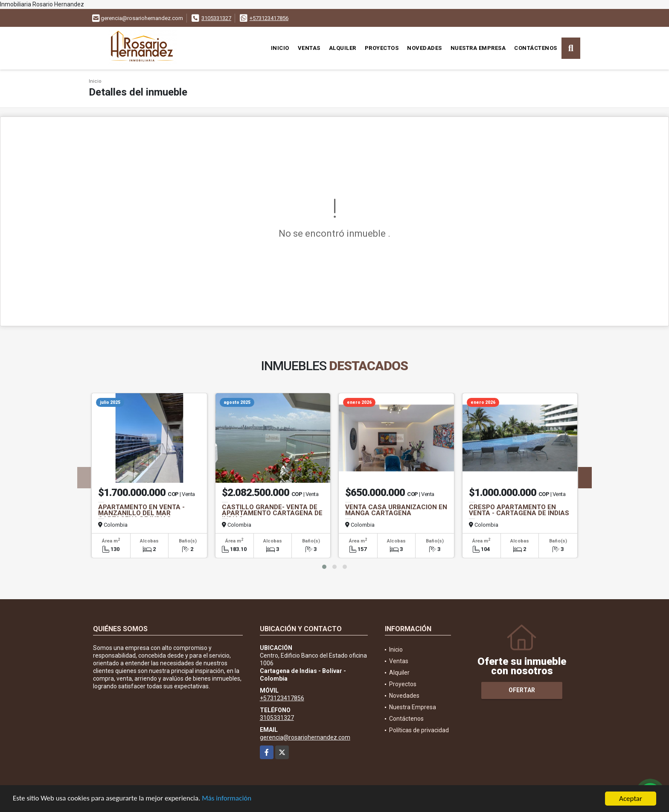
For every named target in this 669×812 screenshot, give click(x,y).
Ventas (309, 48)
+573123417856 (269, 18)
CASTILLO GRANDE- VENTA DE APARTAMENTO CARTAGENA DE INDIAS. (272, 513)
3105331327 (216, 18)
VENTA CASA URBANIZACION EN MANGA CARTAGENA (396, 510)
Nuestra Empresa (478, 48)
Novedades (425, 48)
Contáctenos (536, 48)
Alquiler (343, 48)
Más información (227, 799)
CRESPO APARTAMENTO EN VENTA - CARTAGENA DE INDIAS (519, 510)
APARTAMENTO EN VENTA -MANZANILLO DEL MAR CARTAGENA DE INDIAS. (141, 513)
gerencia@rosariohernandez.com (305, 737)
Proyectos (382, 48)
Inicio (280, 48)
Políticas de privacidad (419, 730)
